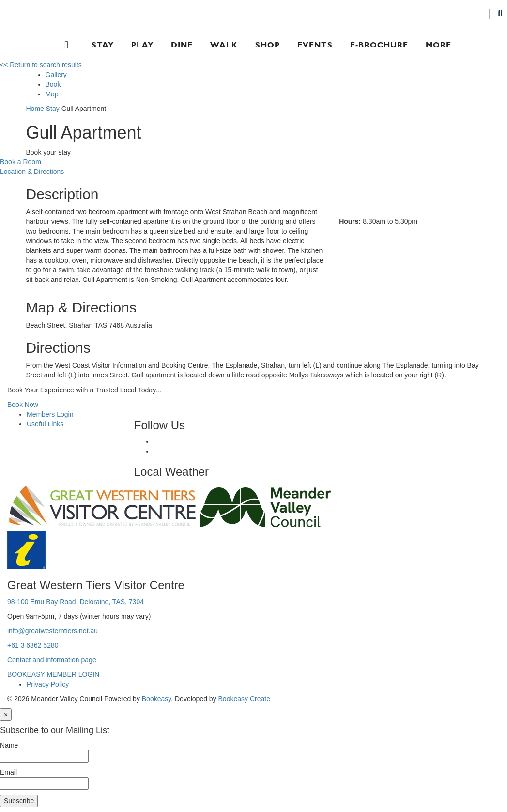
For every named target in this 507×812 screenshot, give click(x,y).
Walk (224, 45)
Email (8, 772)
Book (53, 84)
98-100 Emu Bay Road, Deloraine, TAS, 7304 (76, 602)
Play (142, 45)
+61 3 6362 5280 (33, 645)
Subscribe (19, 801)
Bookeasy (156, 699)
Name (9, 745)
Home (35, 109)
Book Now (23, 405)
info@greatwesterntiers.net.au (53, 631)
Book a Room (21, 162)
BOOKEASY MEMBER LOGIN (53, 674)
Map (52, 94)
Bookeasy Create (244, 699)
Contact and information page (52, 660)
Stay (103, 45)
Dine (182, 45)
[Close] (6, 715)
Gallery (56, 75)
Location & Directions (32, 172)
